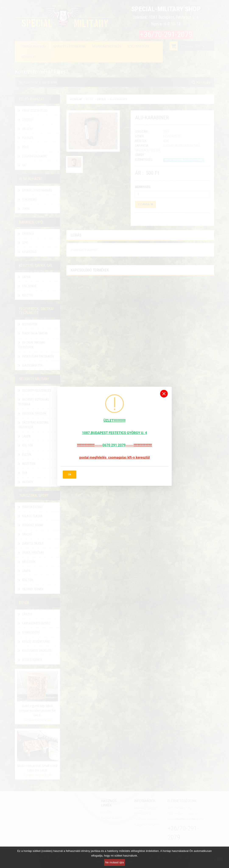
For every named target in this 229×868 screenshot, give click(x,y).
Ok (70, 474)
